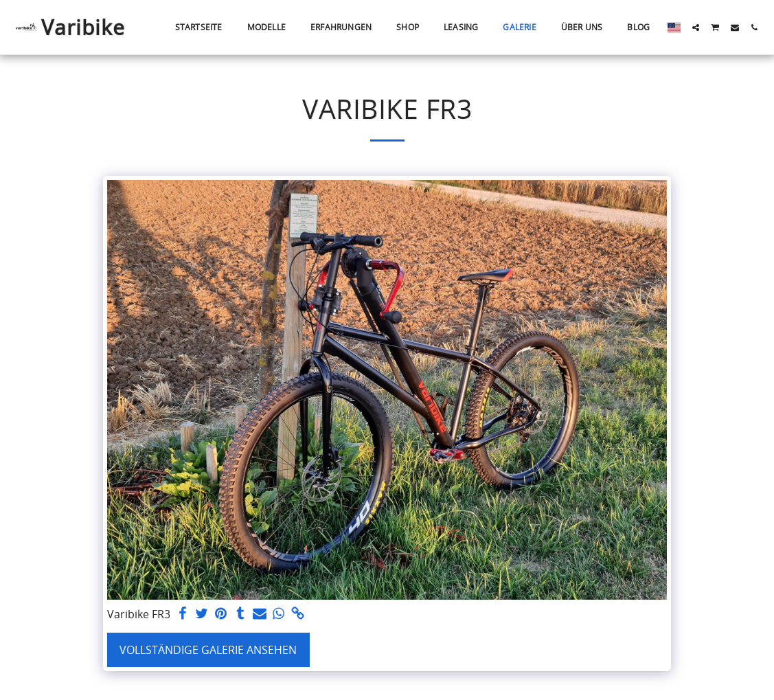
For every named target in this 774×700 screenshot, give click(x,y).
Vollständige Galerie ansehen (208, 650)
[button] (696, 27)
